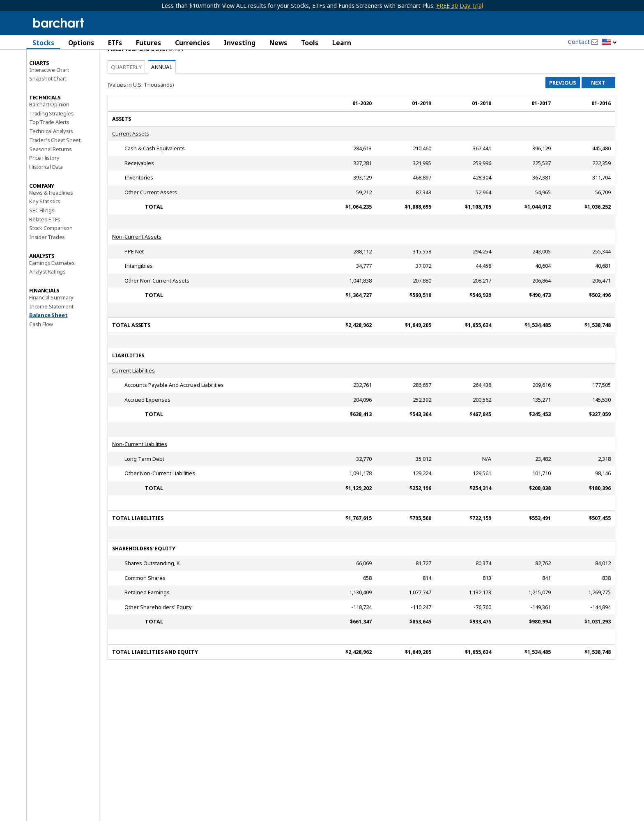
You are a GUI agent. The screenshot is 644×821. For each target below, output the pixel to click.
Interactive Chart (49, 99)
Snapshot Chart (48, 108)
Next (598, 112)
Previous (563, 112)
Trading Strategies (51, 143)
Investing (240, 43)
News (278, 43)
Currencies (192, 43)
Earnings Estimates (52, 292)
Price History (44, 187)
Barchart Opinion (49, 134)
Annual (162, 97)
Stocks (43, 43)
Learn (342, 43)
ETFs (115, 43)
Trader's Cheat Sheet (55, 170)
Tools (310, 43)
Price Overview (47, 64)
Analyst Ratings (47, 301)
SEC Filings (42, 240)
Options (81, 43)
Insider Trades (47, 267)
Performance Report (54, 74)
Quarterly (126, 97)
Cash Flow (41, 354)
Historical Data (46, 196)
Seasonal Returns (51, 178)
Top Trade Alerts (49, 152)
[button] (609, 43)
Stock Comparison (51, 258)
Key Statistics (45, 231)
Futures (148, 43)
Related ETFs (45, 248)
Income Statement (51, 336)
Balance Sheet (48, 345)
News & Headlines (51, 222)
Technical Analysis (51, 161)
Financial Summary (51, 327)
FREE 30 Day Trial (460, 6)
